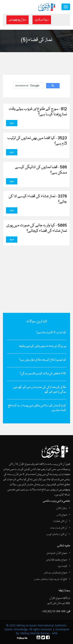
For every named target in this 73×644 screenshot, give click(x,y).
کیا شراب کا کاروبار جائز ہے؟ (51, 333)
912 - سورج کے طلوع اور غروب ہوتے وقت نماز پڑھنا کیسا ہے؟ (38, 112)
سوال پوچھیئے (18, 20)
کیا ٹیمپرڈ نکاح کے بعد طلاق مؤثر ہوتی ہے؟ (43, 360)
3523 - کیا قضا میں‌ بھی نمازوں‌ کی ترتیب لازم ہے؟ (37, 141)
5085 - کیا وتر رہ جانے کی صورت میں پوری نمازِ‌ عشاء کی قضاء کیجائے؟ (37, 228)
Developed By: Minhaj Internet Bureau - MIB (42, 631)
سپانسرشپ (42, 20)
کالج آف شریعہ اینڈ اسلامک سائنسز (51, 579)
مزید (12, 123)
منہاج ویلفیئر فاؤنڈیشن (57, 560)
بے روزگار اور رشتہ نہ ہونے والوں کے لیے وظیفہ (42, 346)
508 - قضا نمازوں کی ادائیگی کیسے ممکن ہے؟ (41, 170)
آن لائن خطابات (60, 521)
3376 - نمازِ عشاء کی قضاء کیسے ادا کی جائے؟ (38, 199)
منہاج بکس (62, 515)
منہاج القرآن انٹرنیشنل (57, 553)
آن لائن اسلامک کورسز (57, 534)
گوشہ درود (62, 566)
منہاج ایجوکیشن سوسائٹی (55, 573)
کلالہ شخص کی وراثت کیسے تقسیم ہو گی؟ (43, 374)
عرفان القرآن (62, 508)
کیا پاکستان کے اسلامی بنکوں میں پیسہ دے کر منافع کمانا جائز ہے (37, 408)
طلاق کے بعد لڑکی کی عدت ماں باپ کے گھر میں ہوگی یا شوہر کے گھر (40, 390)
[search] (28, 86)
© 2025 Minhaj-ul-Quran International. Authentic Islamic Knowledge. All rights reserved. (36, 627)
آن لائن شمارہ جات (58, 528)
